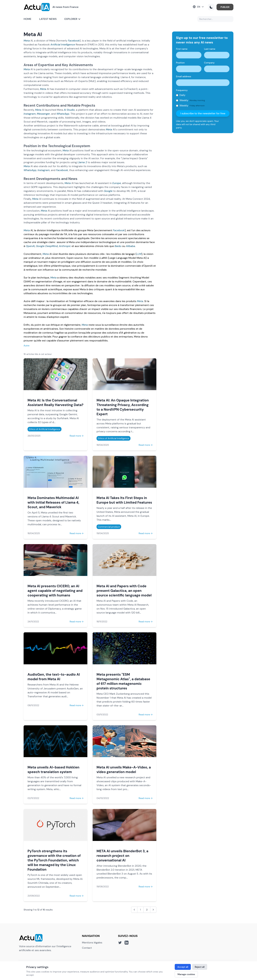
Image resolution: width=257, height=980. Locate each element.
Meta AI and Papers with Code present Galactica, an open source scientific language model (124, 591)
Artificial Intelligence (63, 45)
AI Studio (69, 110)
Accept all (183, 967)
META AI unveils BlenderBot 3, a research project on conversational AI (122, 856)
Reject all (200, 967)
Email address (184, 76)
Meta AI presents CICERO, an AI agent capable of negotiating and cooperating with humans (55, 591)
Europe (117, 183)
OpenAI (30, 246)
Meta (27, 41)
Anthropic (65, 246)
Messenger (43, 114)
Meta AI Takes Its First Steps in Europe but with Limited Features (124, 500)
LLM (139, 254)
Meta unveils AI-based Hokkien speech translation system (53, 770)
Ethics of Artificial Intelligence (44, 429)
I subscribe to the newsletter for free (203, 113)
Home (27, 19)
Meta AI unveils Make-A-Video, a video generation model (124, 770)
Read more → (77, 436)
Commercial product (109, 527)
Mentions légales (92, 943)
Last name (210, 49)
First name (182, 49)
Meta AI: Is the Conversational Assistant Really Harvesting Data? (55, 403)
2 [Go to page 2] (147, 910)
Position (180, 63)
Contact (87, 948)
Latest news (48, 19)
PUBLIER (225, 7)
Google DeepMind (47, 246)
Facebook (74, 41)
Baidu (118, 246)
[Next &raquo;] (153, 910)
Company (209, 63)
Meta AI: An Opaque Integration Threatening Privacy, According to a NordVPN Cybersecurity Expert (123, 407)
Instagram (30, 114)
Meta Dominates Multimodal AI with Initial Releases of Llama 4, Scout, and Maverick (53, 502)
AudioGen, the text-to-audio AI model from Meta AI (54, 677)
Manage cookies (186, 974)
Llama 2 (82, 162)
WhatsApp (63, 114)
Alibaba (130, 246)
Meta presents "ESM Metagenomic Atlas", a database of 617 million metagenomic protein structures (123, 681)
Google (108, 191)
